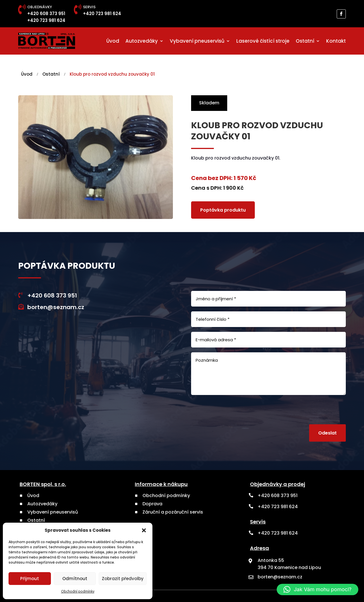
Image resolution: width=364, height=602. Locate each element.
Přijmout (30, 579)
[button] (144, 530)
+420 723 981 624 (46, 20)
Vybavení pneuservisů (197, 41)
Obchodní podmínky (78, 591)
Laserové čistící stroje (263, 41)
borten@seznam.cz (56, 307)
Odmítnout (75, 579)
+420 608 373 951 (46, 14)
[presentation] (303, 411)
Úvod (113, 41)
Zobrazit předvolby (123, 579)
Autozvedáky (142, 41)
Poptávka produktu (223, 210)
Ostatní (305, 41)
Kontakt (336, 41)
